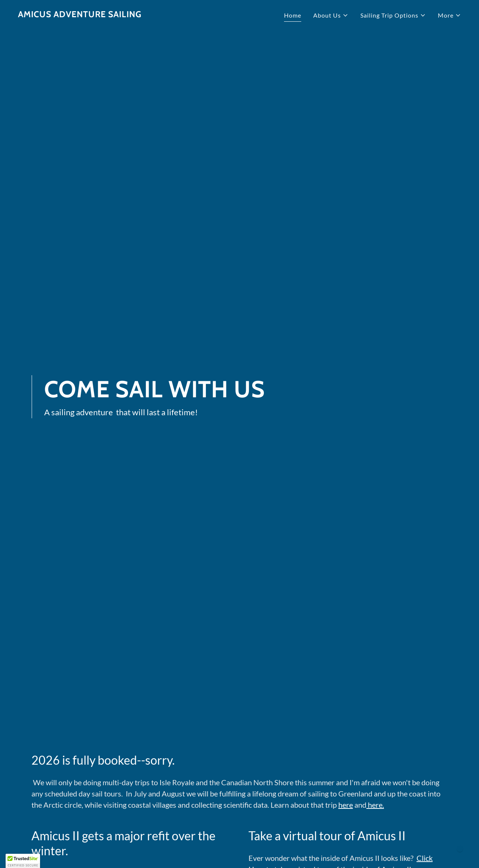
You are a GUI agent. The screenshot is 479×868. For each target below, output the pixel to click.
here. (375, 805)
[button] (331, 15)
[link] (80, 15)
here (346, 805)
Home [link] (293, 15)
